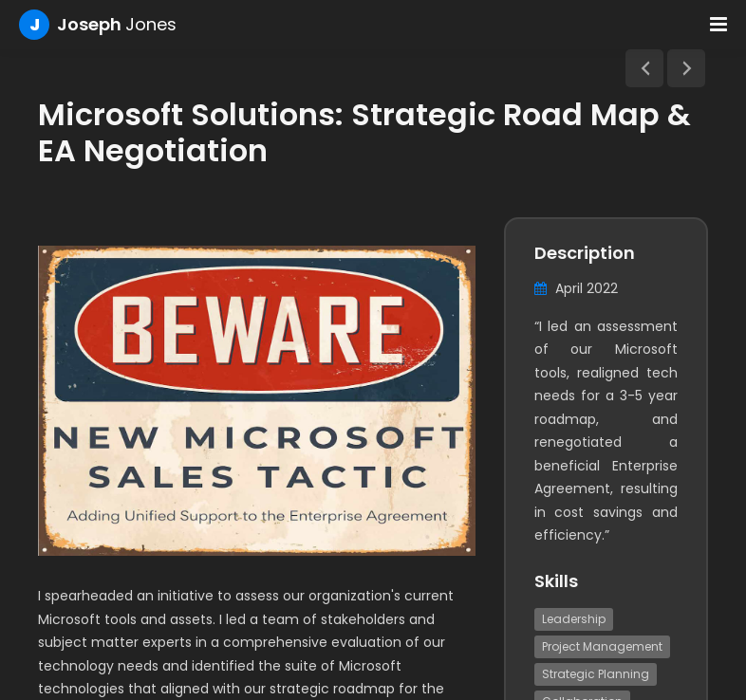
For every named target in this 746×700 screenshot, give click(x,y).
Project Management (602, 646)
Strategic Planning (596, 674)
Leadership (574, 619)
